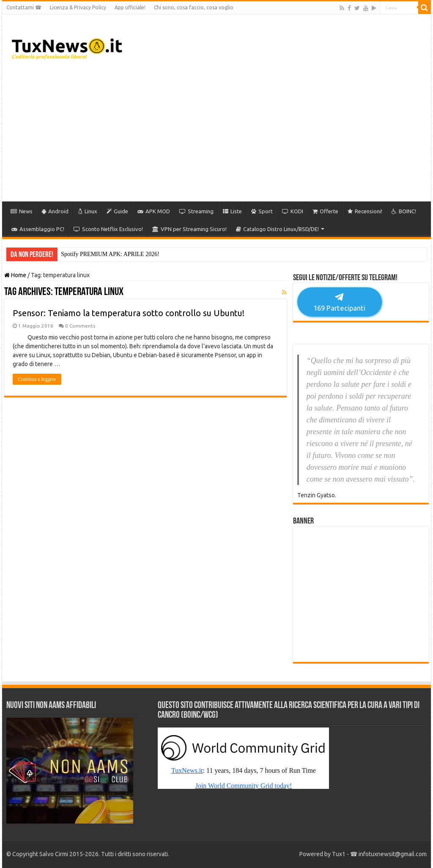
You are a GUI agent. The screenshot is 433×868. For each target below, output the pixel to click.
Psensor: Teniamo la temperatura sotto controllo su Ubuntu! (129, 313)
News (22, 211)
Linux (88, 211)
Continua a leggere (37, 379)
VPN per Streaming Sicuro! (189, 229)
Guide (117, 211)
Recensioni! (365, 211)
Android (55, 211)
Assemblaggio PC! (38, 229)
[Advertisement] (271, 134)
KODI (293, 211)
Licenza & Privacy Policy (78, 7)
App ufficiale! (130, 7)
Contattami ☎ (24, 7)
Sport (262, 211)
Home (15, 275)
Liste (232, 211)
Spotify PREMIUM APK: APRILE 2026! (110, 254)
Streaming (196, 211)
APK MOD (154, 211)
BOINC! (404, 211)
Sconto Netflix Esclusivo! (108, 229)
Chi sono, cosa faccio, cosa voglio (194, 7)
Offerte (325, 211)
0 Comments (80, 326)
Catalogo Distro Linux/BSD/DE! (277, 229)
